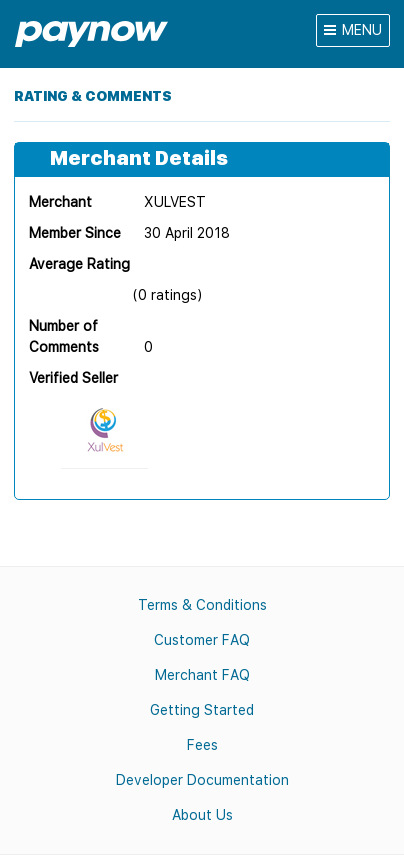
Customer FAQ (202, 640)
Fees (202, 745)
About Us (202, 815)
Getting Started (202, 710)
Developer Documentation (202, 780)
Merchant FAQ (202, 675)
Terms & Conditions (202, 605)
